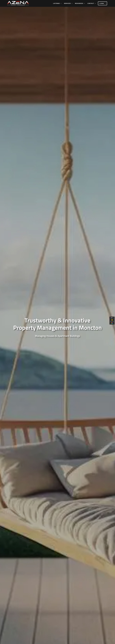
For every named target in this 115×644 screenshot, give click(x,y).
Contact (91, 3)
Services (67, 3)
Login (102, 3)
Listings (56, 3)
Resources (79, 3)
